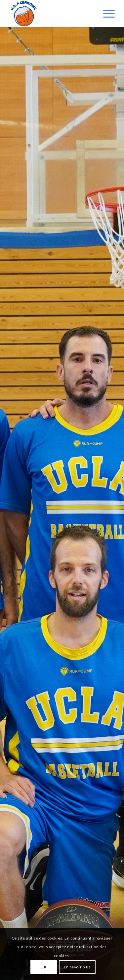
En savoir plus (77, 967)
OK (43, 967)
